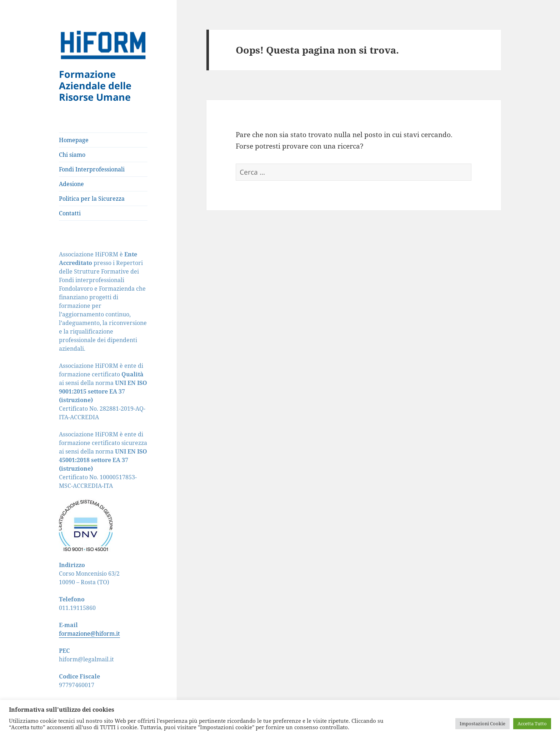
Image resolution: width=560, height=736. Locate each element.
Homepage (74, 140)
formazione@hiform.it (89, 634)
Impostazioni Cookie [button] (482, 724)
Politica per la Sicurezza (92, 199)
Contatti (70, 213)
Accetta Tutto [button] (532, 724)
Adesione (71, 184)
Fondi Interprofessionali (92, 169)
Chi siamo (72, 155)
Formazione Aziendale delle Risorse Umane (95, 86)
